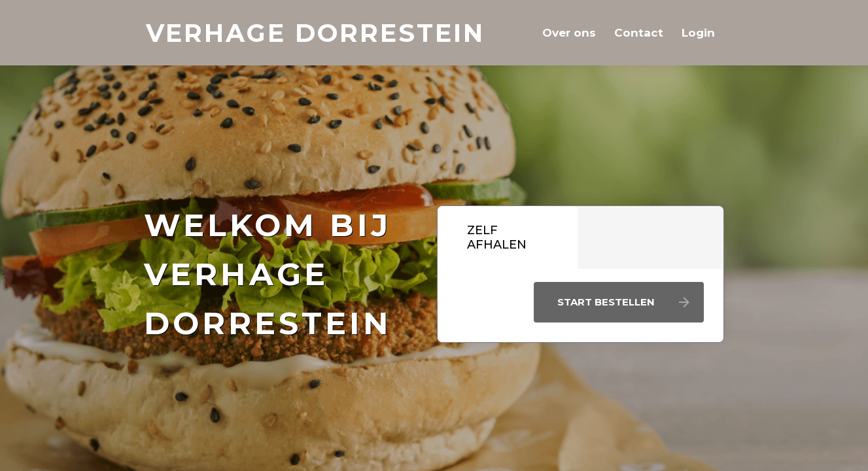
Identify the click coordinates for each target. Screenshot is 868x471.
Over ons (569, 33)
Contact (639, 33)
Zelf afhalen (497, 237)
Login (698, 33)
